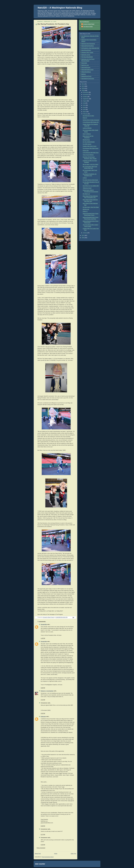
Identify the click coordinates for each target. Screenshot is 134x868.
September (86, 99)
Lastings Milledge (87, 128)
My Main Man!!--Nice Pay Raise (91, 207)
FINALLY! (85, 211)
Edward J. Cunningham (47, 691)
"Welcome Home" (87, 188)
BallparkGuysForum (86, 76)
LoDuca (85, 178)
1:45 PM (43, 638)
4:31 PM (43, 700)
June (84, 105)
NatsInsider (84, 63)
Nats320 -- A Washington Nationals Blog (60, 8)
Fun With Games (87, 144)
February (85, 114)
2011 (83, 84)
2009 (83, 88)
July (84, 103)
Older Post (73, 854)
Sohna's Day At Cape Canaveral (91, 120)
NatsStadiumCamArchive (88, 79)
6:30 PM (43, 845)
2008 (83, 90)
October (85, 97)
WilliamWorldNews (86, 72)
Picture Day (86, 151)
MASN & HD (86, 209)
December (86, 92)
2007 (83, 236)
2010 (83, 86)
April (84, 110)
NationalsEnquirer (86, 67)
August (85, 101)
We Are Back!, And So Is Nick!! (91, 164)
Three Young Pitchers (88, 155)
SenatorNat (44, 624)
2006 (83, 238)
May (84, 107)
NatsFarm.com (85, 65)
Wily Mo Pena (86, 140)
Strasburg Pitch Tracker (87, 52)
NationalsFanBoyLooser (87, 70)
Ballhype (84, 74)
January (85, 233)
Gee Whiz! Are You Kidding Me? (91, 186)
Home (56, 854)
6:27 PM (43, 835)
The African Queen (88, 27)
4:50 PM (43, 713)
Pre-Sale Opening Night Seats (90, 180)
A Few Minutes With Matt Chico (91, 153)
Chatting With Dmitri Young (90, 146)
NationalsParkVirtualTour (88, 46)
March (85, 112)
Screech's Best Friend (89, 24)
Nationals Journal (86, 55)
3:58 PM (43, 688)
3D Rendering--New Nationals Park (90, 48)
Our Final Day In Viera (88, 116)
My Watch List (86, 194)
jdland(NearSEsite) (86, 50)
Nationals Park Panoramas (88, 44)
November (86, 95)
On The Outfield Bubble (89, 142)
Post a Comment (41, 848)
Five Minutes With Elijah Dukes (91, 148)
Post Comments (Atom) (48, 857)
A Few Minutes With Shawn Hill (91, 122)
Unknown (43, 717)
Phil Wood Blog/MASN (87, 57)
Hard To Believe (87, 134)
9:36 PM (43, 826)
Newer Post (38, 854)
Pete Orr (85, 118)
